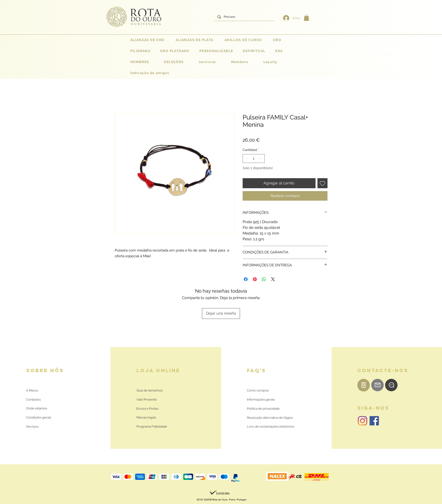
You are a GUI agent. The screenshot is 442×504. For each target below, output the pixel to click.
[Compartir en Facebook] (246, 279)
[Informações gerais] (261, 400)
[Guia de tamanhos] (150, 391)
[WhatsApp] (391, 385)
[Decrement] (246, 158)
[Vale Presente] (147, 400)
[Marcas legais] (146, 418)
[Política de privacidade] (263, 409)
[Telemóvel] (364, 385)
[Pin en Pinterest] (255, 279)
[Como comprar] (258, 391)
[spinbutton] (254, 158)
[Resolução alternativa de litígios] (270, 418)
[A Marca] (32, 391)
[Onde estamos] (37, 408)
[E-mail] (377, 385)
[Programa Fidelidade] (152, 427)
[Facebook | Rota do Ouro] (374, 421)
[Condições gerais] (39, 418)
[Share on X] (273, 279)
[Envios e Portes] (147, 409)
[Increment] (261, 158)
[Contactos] (37, 400)
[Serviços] (32, 427)
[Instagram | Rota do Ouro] (363, 421)
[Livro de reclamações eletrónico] (271, 427)
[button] (306, 18)
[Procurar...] (244, 17)
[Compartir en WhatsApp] (264, 279)
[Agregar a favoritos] (322, 183)
